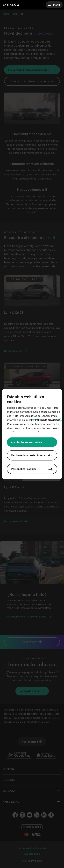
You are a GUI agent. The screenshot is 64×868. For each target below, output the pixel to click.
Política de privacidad (48, 420)
